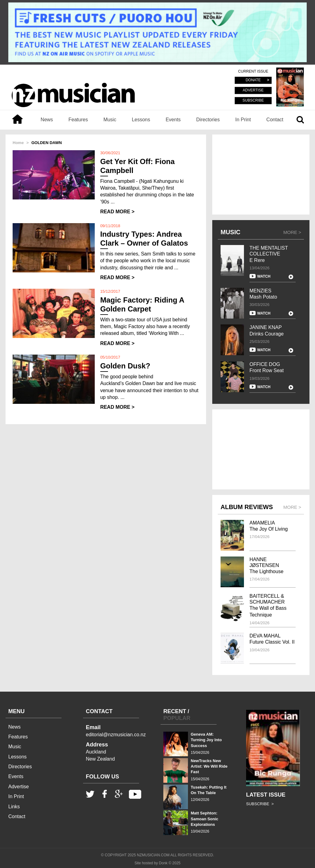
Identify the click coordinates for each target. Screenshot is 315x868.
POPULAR (177, 718)
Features (78, 120)
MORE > (292, 232)
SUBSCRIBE (253, 100)
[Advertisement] (261, 175)
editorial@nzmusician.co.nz (116, 735)
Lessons (141, 120)
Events (173, 120)
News (47, 120)
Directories (208, 120)
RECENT (175, 711)
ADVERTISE (253, 90)
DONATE (253, 80)
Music (110, 120)
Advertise (19, 787)
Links (14, 807)
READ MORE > (118, 212)
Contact (275, 120)
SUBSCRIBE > (260, 804)
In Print (243, 120)
